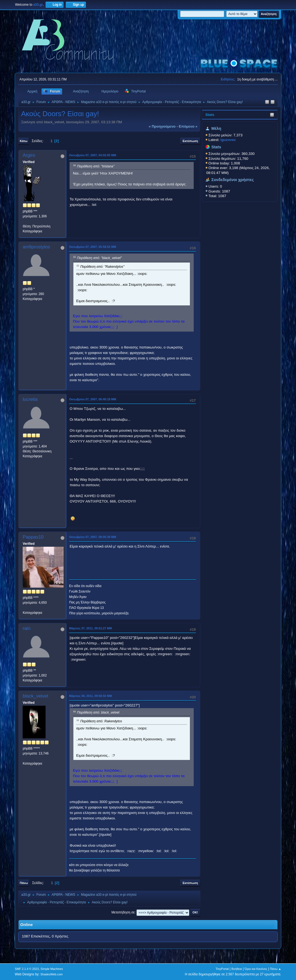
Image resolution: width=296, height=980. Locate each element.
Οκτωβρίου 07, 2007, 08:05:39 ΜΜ (92, 537)
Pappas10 (33, 537)
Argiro (29, 155)
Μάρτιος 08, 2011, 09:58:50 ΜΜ (90, 696)
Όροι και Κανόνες (256, 969)
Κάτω (23, 141)
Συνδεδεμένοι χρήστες (233, 180)
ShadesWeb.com (52, 974)
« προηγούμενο (162, 126)
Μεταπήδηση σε (123, 912)
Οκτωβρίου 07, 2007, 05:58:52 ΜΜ (92, 247)
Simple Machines (52, 969)
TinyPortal (222, 969)
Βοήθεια (237, 969)
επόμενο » (188, 126)
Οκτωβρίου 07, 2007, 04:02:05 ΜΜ (92, 155)
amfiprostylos (36, 247)
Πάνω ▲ (276, 969)
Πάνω (24, 883)
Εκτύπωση (190, 141)
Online (26, 925)
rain (26, 628)
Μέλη (216, 128)
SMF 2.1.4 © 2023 (27, 969)
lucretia (30, 399)
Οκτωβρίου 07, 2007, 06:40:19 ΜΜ (92, 399)
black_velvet (35, 696)
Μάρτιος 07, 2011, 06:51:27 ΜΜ (90, 628)
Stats (210, 115)
